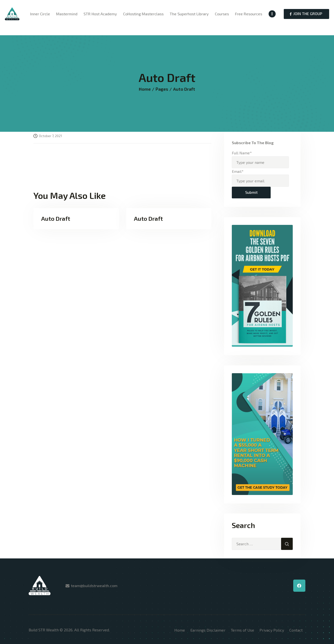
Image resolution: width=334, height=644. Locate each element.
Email (238, 171)
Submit (251, 192)
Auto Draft (56, 219)
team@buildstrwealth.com (94, 586)
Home (145, 89)
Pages (162, 89)
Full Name (242, 153)
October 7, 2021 (50, 136)
